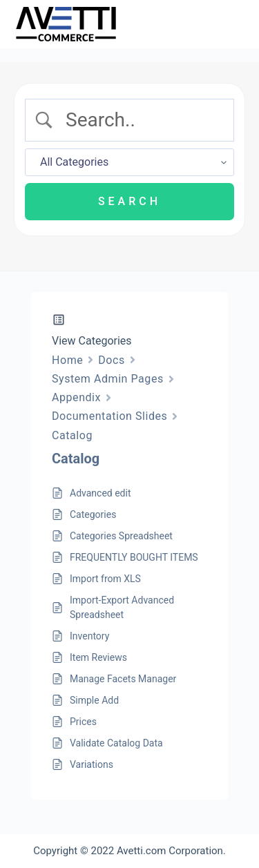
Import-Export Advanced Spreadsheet (122, 607)
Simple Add (94, 700)
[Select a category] (129, 162)
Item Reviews (98, 657)
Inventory (89, 636)
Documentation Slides (109, 416)
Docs (112, 360)
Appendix (76, 397)
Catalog (72, 435)
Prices (83, 722)
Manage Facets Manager (123, 679)
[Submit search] (129, 202)
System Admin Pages (108, 379)
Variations (92, 764)
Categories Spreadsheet (121, 536)
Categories (93, 514)
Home (67, 360)
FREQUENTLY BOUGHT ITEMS (134, 557)
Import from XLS (105, 579)
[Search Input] (141, 120)
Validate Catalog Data (116, 743)
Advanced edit (100, 493)
